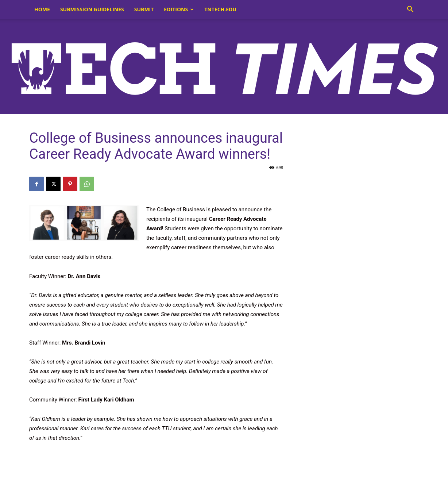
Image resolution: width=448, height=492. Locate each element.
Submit (144, 9)
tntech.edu (220, 9)
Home (42, 9)
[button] (410, 10)
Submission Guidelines (92, 9)
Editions (179, 9)
